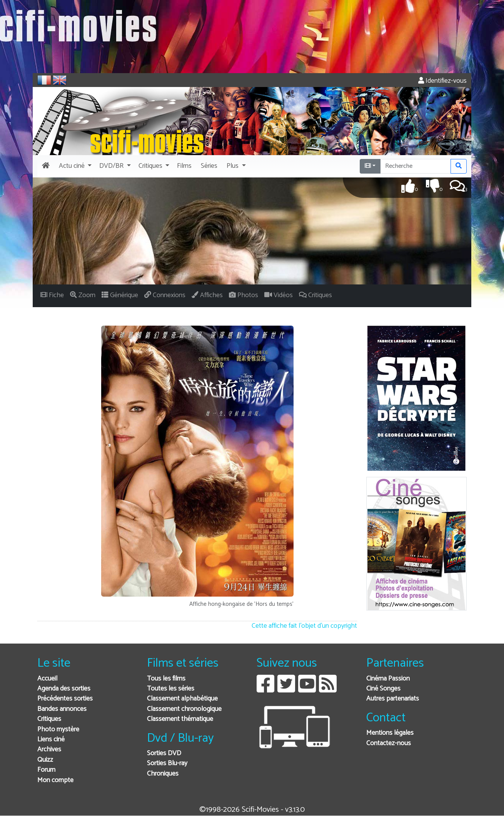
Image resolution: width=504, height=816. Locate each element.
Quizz (45, 760)
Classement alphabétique (182, 699)
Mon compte (55, 780)
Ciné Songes (383, 689)
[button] (74, 166)
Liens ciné (51, 740)
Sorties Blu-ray (167, 763)
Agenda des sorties (64, 689)
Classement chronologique (184, 709)
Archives (49, 750)
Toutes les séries (171, 689)
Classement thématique (180, 719)
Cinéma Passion (388, 679)
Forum (46, 770)
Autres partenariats (393, 699)
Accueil (47, 679)
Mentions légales (390, 733)
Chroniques (163, 774)
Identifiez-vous (442, 81)
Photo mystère (58, 730)
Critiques (49, 719)
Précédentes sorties (65, 699)
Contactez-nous (389, 743)
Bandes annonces (62, 709)
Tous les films (166, 679)
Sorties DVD (164, 753)
